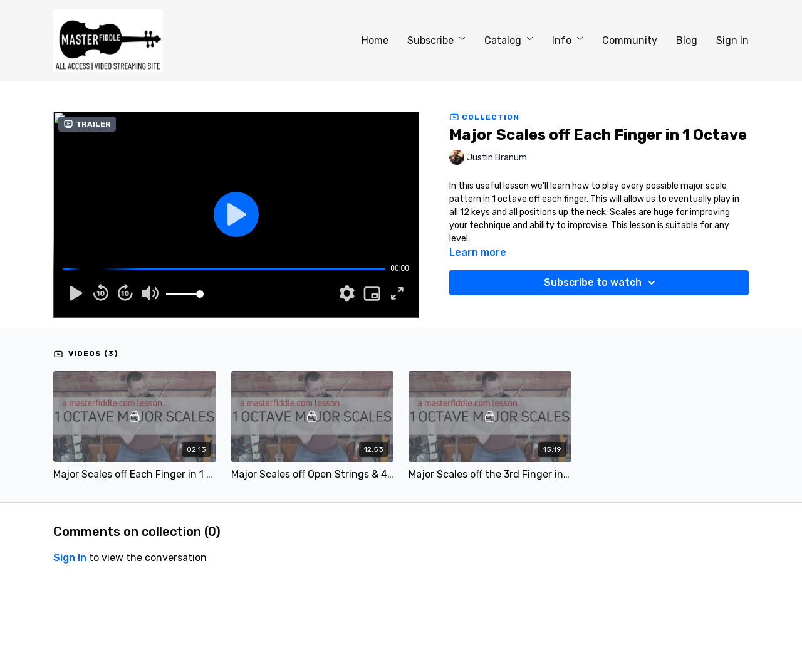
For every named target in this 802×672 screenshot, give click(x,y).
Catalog (509, 40)
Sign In (732, 40)
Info (568, 40)
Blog (687, 40)
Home (375, 40)
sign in (70, 558)
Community (630, 40)
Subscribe (436, 40)
